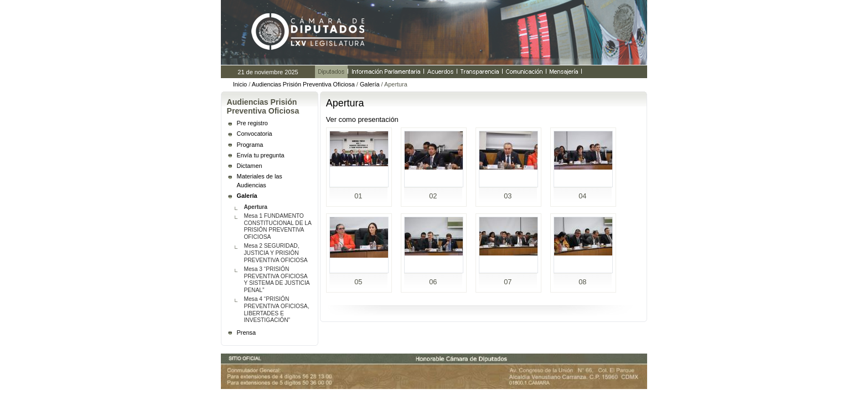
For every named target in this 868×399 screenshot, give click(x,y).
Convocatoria (255, 134)
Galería (370, 84)
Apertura (255, 207)
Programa (250, 145)
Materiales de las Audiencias (260, 181)
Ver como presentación (362, 119)
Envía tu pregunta (261, 155)
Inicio (240, 84)
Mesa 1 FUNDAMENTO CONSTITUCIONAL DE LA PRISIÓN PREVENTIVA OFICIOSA (277, 226)
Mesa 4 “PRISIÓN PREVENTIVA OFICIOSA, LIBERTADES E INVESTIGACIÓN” (276, 310)
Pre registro (252, 123)
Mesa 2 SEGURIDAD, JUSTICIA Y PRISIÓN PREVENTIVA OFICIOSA (275, 253)
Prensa (246, 332)
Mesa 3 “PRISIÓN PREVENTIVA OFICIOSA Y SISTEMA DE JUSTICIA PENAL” (277, 280)
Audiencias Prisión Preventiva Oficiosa (303, 84)
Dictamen (250, 166)
